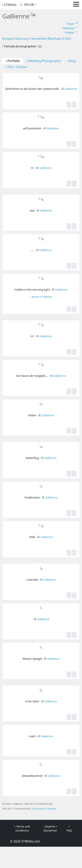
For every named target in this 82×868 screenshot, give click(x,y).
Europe (8, 39)
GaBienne (71, 89)
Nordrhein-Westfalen (47, 39)
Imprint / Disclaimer (50, 829)
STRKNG (9, 5)
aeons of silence (41, 297)
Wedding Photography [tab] (43, 61)
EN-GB (29, 5)
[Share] (74, 105)
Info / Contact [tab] (16, 67)
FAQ (69, 829)
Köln (68, 39)
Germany (22, 39)
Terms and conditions (22, 829)
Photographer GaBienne (44, 809)
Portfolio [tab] (13, 61)
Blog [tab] (71, 61)
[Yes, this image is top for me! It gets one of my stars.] (69, 105)
